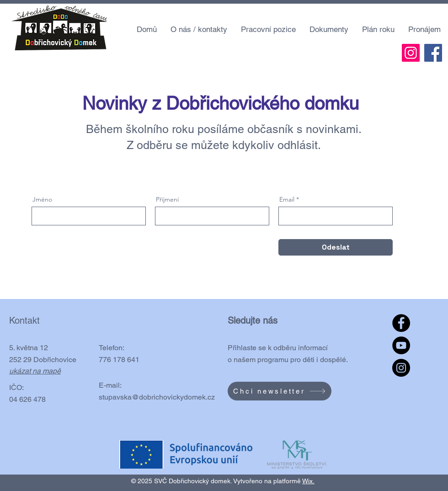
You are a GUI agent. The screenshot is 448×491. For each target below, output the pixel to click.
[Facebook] (433, 53)
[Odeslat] (336, 247)
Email (287, 199)
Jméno (42, 199)
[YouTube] (401, 345)
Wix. (308, 481)
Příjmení (167, 199)
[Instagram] (411, 53)
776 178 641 (119, 360)
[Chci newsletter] (280, 391)
